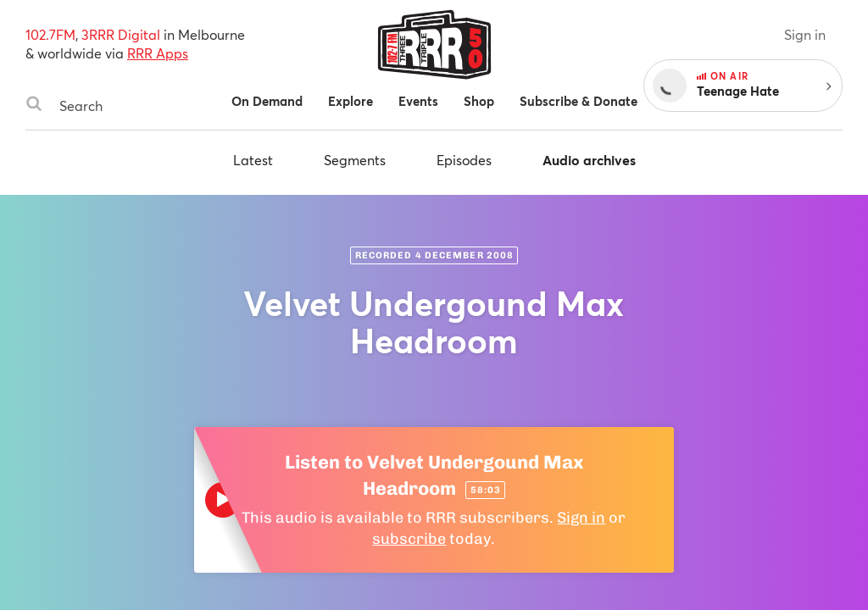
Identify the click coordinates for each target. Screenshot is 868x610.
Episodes (464, 160)
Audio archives (589, 160)
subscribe (409, 539)
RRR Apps (158, 53)
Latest (253, 160)
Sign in (805, 34)
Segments (355, 160)
